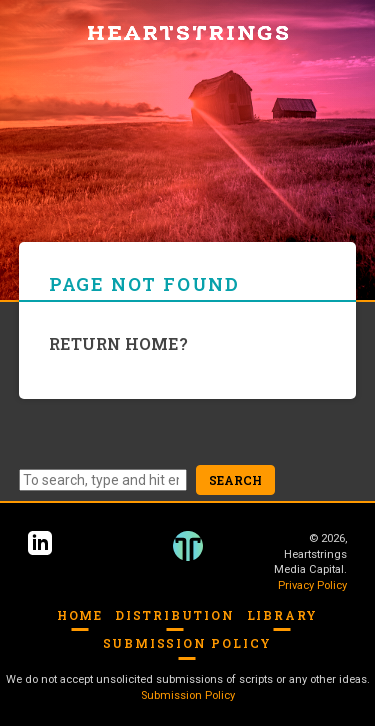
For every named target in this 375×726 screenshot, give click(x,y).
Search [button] (235, 480)
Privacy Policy (312, 585)
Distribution (175, 615)
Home (80, 615)
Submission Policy (188, 643)
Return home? (118, 343)
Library (283, 615)
